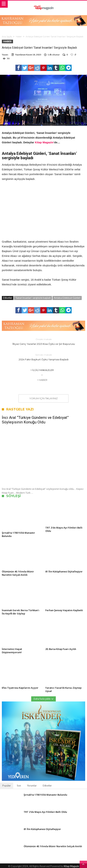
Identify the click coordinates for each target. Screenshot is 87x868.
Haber (19, 37)
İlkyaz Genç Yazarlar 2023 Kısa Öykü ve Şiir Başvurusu (43, 341)
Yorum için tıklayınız (43, 398)
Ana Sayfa (7, 37)
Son (19, 786)
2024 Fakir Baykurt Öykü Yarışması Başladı (43, 357)
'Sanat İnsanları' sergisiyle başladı (33, 298)
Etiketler (47, 786)
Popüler (7, 786)
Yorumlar (32, 786)
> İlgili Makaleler (42, 370)
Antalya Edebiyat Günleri (67, 298)
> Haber (42, 380)
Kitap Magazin (44, 142)
